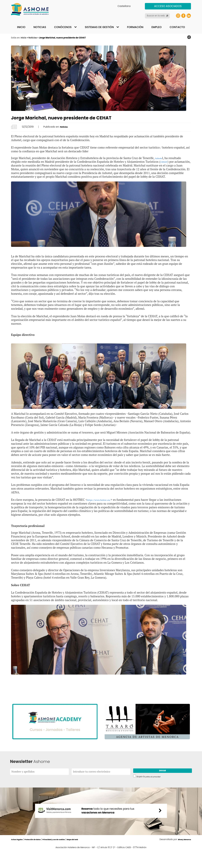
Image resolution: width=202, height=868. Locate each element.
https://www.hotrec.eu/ (103, 503)
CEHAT (165, 162)
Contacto (177, 27)
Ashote (160, 158)
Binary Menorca (182, 856)
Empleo (157, 27)
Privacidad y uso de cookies (66, 856)
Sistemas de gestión (99, 27)
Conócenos (63, 27)
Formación (135, 27)
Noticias (40, 27)
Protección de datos (39, 856)
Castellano (124, 6)
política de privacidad (155, 782)
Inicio (21, 27)
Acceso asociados (168, 6)
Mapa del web (90, 856)
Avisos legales (19, 856)
